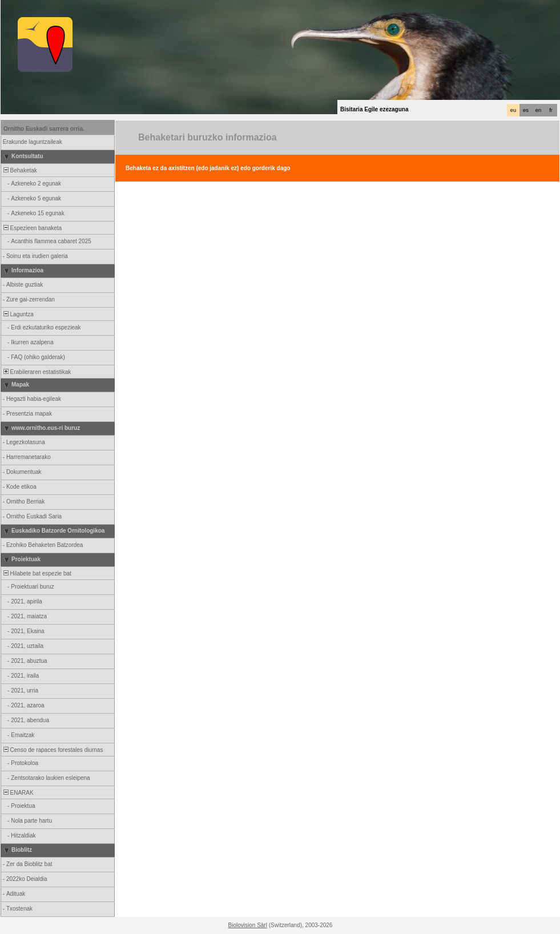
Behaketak (19, 170)
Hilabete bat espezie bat (37, 573)
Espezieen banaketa (32, 228)
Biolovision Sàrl (248, 925)
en (538, 110)
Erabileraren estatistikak (36, 372)
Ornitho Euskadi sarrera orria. (44, 129)
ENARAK (18, 793)
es (526, 110)
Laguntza (18, 314)
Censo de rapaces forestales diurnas (52, 750)
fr (551, 110)
